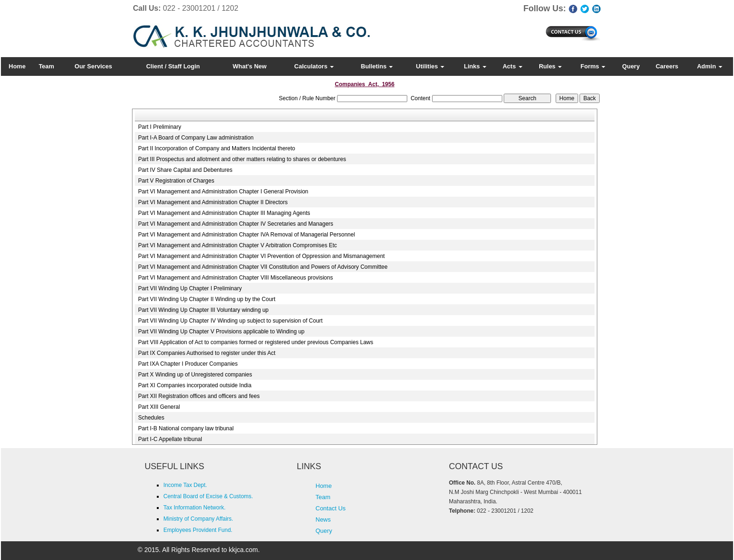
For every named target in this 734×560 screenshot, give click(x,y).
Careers (667, 66)
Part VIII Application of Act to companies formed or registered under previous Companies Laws (256, 342)
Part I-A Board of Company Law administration (196, 138)
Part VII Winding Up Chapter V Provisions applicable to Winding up (221, 332)
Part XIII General (159, 407)
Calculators (314, 66)
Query (631, 66)
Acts (513, 66)
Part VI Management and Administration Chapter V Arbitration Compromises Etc (238, 245)
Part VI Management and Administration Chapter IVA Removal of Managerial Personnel (246, 235)
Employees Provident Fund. (198, 530)
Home (17, 66)
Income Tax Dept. (185, 485)
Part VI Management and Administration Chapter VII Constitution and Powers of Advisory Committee (263, 267)
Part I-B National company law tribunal (186, 428)
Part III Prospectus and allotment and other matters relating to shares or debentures (242, 159)
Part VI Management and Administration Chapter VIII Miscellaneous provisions (235, 278)
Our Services (93, 66)
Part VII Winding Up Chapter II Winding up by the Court (207, 299)
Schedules (151, 418)
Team (47, 66)
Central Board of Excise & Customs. (208, 496)
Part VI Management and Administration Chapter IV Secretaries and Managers (236, 224)
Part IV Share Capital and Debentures (185, 170)
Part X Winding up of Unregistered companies (195, 375)
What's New (250, 66)
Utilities (430, 66)
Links (475, 66)
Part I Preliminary (160, 127)
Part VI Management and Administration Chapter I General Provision (223, 192)
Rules (550, 66)
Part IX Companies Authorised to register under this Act (207, 353)
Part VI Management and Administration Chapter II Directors (213, 202)
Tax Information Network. (195, 508)
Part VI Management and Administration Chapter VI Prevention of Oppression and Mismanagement (261, 256)
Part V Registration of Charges (176, 181)
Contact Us (330, 508)
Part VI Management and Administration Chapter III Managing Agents (224, 213)
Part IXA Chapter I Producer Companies (188, 364)
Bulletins (377, 66)
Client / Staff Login (173, 66)
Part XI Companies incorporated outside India (195, 385)
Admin (710, 66)
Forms (593, 66)
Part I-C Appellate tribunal (170, 439)
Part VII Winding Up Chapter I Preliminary (190, 288)
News (323, 519)
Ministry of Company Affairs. (198, 519)
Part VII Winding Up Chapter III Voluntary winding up (203, 310)
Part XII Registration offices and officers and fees (199, 396)
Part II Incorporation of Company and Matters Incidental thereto (217, 148)
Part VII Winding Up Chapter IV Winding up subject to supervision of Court (230, 321)
